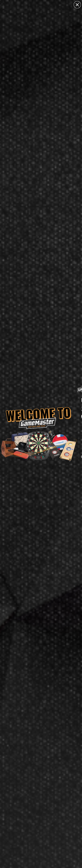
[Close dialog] (77, 5)
